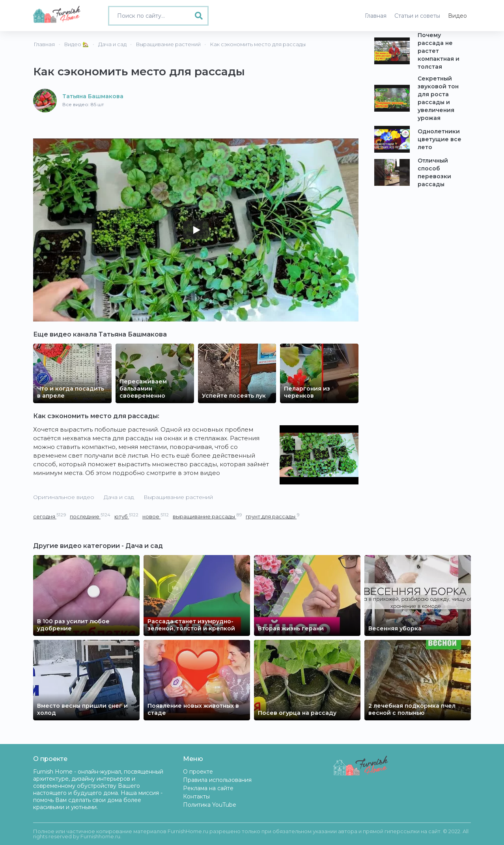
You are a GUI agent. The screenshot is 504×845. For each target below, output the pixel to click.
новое (156, 516)
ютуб (126, 516)
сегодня (49, 516)
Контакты (196, 796)
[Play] (196, 230)
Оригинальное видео (64, 497)
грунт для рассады (273, 516)
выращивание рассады (207, 516)
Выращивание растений (178, 497)
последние (90, 516)
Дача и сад (119, 497)
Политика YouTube (210, 805)
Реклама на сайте (208, 788)
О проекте (198, 772)
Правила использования (217, 780)
